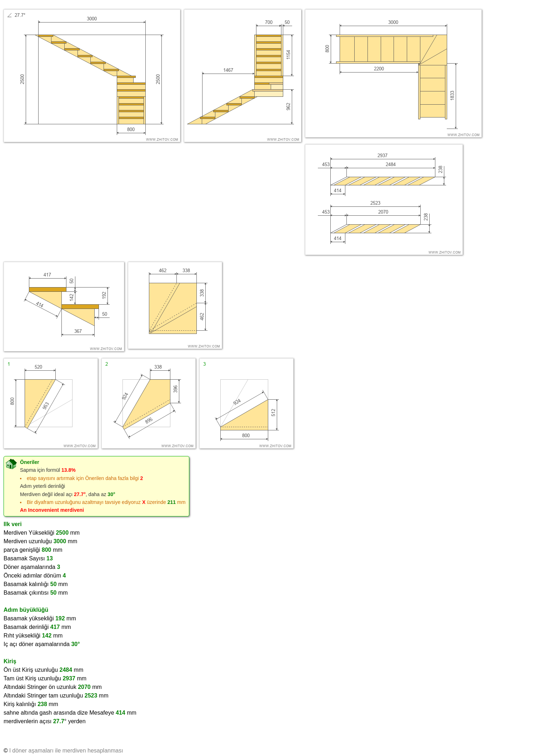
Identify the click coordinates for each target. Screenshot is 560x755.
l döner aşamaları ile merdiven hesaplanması (66, 751)
